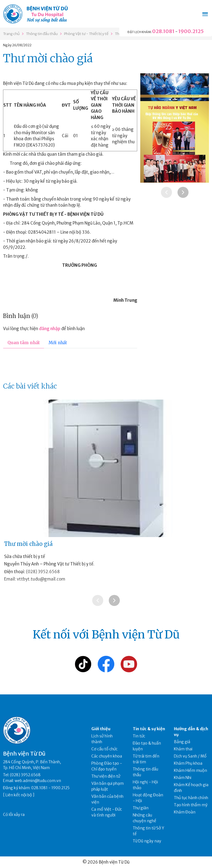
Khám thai (183, 749)
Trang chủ (11, 34)
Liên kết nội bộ (19, 795)
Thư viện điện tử (106, 776)
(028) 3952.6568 (43, 572)
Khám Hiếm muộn (190, 770)
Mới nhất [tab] (58, 343)
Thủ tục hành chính (191, 798)
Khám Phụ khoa (188, 763)
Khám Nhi (183, 778)
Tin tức (139, 736)
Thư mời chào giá (28, 544)
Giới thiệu (101, 729)
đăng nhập (50, 329)
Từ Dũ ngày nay (147, 841)
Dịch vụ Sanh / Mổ (190, 756)
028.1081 (163, 31)
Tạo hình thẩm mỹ (191, 805)
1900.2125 (191, 31)
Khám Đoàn (185, 812)
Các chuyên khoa (107, 756)
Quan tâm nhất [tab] (24, 343)
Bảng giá (182, 742)
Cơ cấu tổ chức (104, 749)
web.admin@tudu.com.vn (38, 781)
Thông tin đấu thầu (42, 34)
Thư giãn (141, 808)
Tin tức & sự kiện (149, 729)
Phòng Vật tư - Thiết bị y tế (86, 34)
